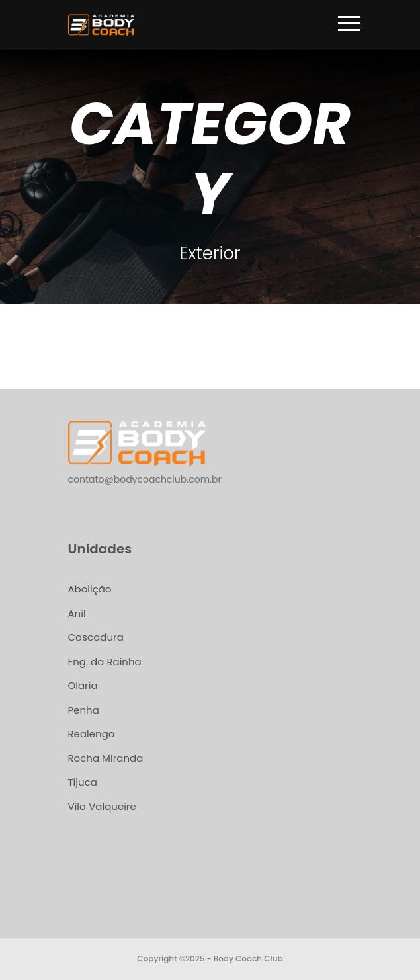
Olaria (83, 685)
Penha (84, 710)
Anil (77, 613)
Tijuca (83, 782)
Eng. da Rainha (105, 662)
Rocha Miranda (106, 758)
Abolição (90, 589)
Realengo (92, 734)
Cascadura (96, 637)
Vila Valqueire (102, 806)
